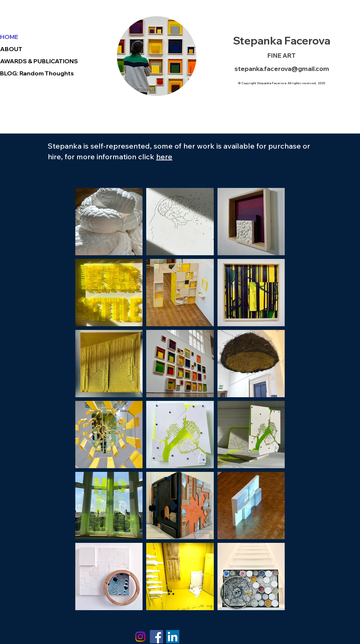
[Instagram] (140, 637)
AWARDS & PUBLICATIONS (39, 61)
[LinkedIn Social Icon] (173, 637)
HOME (9, 37)
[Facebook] (156, 637)
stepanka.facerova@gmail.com (282, 69)
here (164, 156)
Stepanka (258, 40)
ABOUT (11, 49)
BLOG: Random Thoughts (37, 73)
